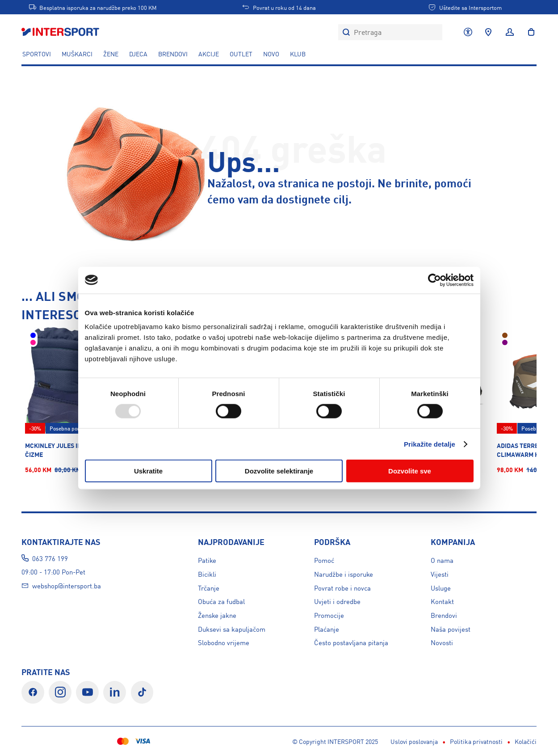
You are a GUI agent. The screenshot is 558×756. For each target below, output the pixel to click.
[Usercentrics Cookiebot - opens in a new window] (434, 280)
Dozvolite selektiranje (279, 471)
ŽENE (111, 54)
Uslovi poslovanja (143, 741)
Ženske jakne (217, 615)
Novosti (442, 642)
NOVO (271, 54)
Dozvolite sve (410, 471)
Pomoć (324, 560)
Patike (207, 560)
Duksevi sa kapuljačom (232, 629)
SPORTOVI (37, 54)
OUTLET (241, 54)
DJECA (138, 54)
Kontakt (442, 601)
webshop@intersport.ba (67, 585)
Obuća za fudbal (221, 601)
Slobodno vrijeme (224, 642)
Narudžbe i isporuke (344, 574)
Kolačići (255, 741)
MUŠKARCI (77, 54)
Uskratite (148, 471)
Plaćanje (327, 629)
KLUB (298, 54)
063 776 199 (50, 558)
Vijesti (440, 574)
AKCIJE (209, 54)
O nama (442, 560)
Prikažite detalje (430, 444)
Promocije (329, 615)
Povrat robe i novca (342, 588)
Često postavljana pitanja (351, 642)
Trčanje (209, 588)
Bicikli (207, 574)
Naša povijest (451, 629)
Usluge (441, 588)
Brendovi (173, 54)
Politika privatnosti (206, 741)
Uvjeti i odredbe (337, 601)
